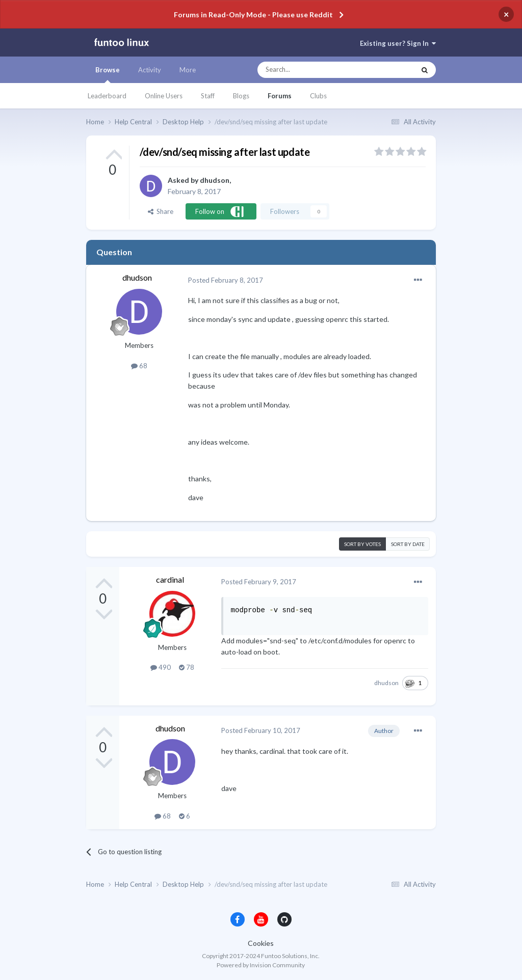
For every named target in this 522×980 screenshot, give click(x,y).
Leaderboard (107, 96)
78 (187, 667)
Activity (150, 70)
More (188, 70)
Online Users (164, 96)
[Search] (316, 70)
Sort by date (408, 544)
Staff (208, 96)
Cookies (261, 943)
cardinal (170, 579)
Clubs (318, 96)
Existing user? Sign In (398, 43)
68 (139, 366)
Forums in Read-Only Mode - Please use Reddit (253, 15)
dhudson (215, 180)
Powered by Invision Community (261, 965)
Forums (280, 96)
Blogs (241, 96)
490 (161, 667)
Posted (226, 280)
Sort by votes (362, 544)
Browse (108, 74)
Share (161, 211)
